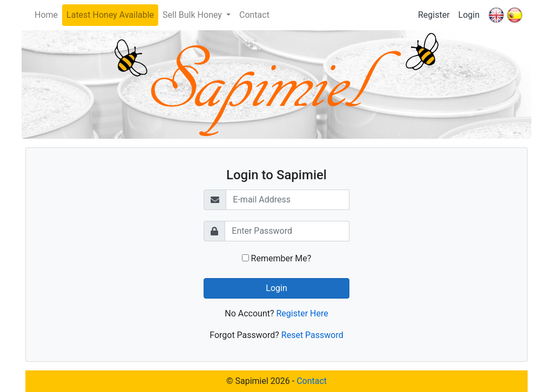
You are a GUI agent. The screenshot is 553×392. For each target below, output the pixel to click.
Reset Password (312, 335)
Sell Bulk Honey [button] (193, 15)
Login (469, 15)
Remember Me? (277, 258)
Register (434, 15)
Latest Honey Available (110, 15)
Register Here (302, 313)
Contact (254, 15)
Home (46, 15)
